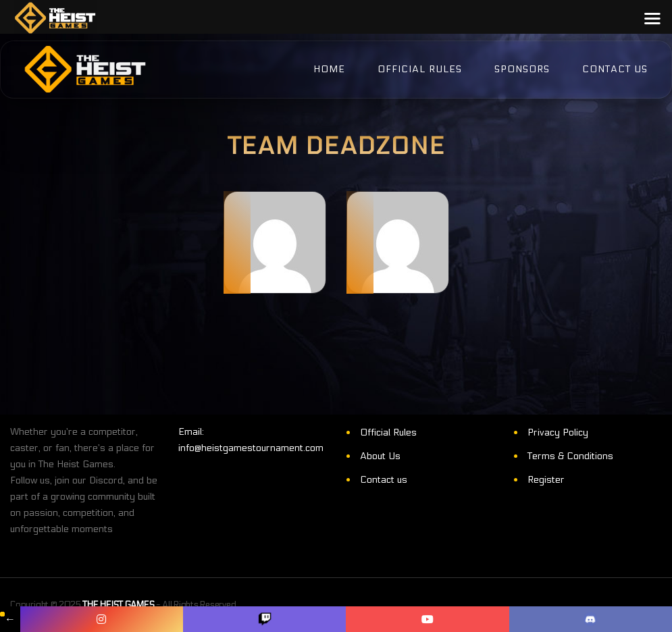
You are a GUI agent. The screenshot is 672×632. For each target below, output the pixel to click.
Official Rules (388, 432)
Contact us (384, 480)
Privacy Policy (558, 432)
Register (546, 480)
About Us (380, 456)
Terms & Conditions (570, 456)
